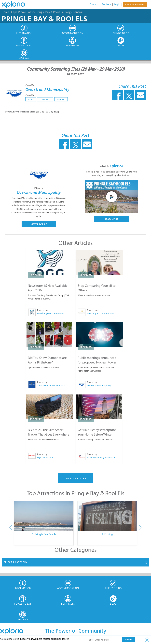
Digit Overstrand (45, 457)
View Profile (39, 224)
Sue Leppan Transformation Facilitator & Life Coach (102, 313)
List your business (135, 5)
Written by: (39, 188)
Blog (68, 12)
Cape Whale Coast (22, 12)
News (31, 99)
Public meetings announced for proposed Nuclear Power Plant (97, 362)
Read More (111, 219)
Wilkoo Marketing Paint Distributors (102, 457)
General (78, 12)
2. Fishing (107, 534)
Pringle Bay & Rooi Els (49, 12)
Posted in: (30, 95)
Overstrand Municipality (47, 89)
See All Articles (76, 478)
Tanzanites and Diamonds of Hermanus (52, 385)
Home (5, 12)
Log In (117, 4)
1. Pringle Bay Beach (44, 534)
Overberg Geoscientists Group (52, 313)
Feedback (106, 4)
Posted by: (30, 85)
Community (45, 99)
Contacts (94, 4)
